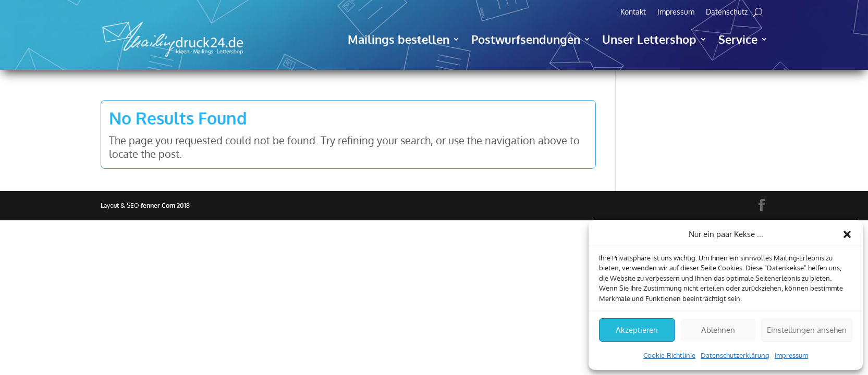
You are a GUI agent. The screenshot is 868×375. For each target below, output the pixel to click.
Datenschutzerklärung (735, 355)
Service (738, 39)
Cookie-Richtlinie (669, 355)
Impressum (791, 355)
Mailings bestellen (399, 39)
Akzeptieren (637, 330)
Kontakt (633, 12)
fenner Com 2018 (165, 205)
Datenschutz (727, 12)
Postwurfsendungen (526, 39)
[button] (847, 234)
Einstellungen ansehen (807, 330)
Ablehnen (718, 330)
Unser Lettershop (649, 39)
